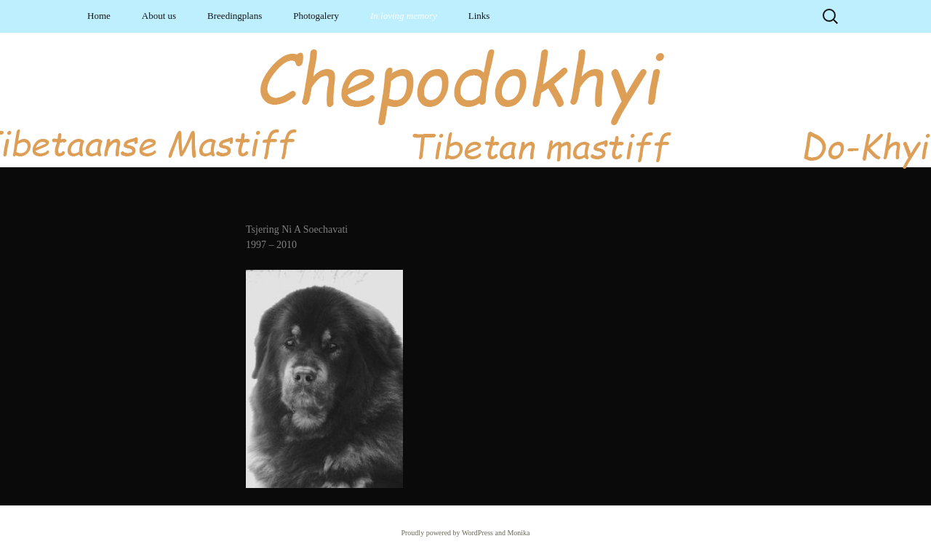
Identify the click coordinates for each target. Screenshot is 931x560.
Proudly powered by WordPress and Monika (465, 533)
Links (479, 16)
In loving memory (404, 16)
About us (159, 16)
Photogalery (316, 16)
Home (99, 16)
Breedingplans (235, 16)
